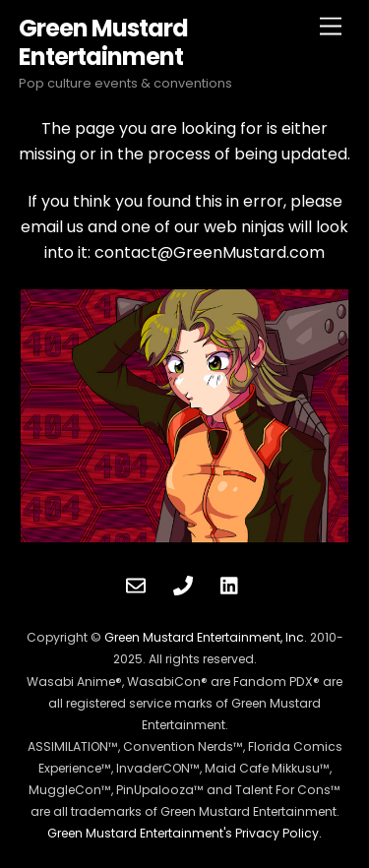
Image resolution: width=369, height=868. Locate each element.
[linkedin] (230, 584)
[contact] (136, 584)
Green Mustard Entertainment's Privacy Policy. (184, 833)
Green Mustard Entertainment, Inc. (206, 637)
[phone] (183, 584)
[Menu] (331, 27)
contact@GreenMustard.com (210, 252)
